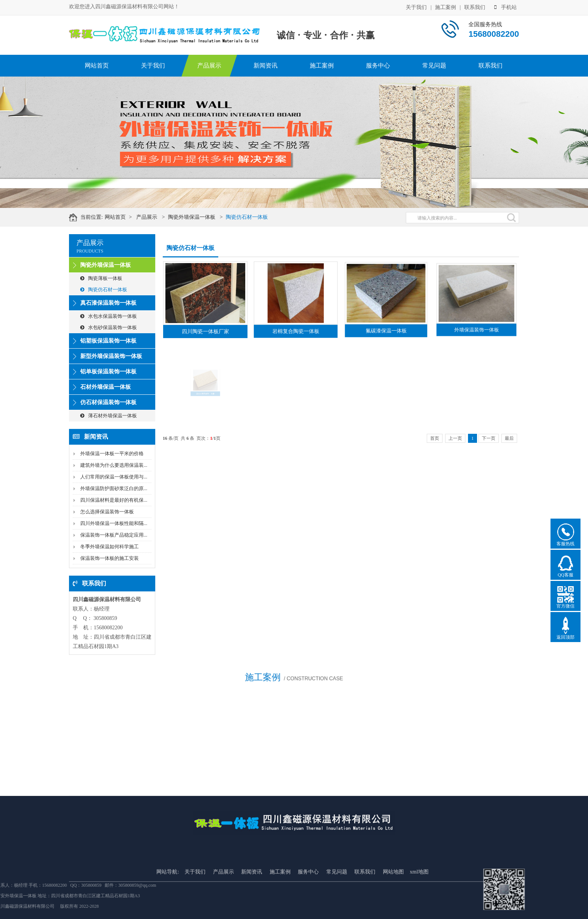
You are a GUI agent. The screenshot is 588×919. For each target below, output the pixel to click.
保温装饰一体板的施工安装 (109, 558)
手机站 (505, 7)
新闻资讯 (265, 65)
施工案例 (445, 7)
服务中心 (378, 65)
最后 (509, 438)
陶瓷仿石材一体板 (259, 217)
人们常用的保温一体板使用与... (114, 477)
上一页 (455, 438)
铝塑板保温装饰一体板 (108, 341)
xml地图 (419, 915)
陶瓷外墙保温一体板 (203, 217)
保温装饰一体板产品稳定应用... (114, 535)
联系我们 (475, 7)
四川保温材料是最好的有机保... (114, 500)
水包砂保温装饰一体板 (109, 327)
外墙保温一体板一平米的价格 (112, 453)
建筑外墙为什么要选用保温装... (114, 465)
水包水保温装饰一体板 (109, 316)
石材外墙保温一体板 (106, 387)
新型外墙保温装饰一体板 (111, 356)
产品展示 (209, 65)
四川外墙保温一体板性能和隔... (114, 523)
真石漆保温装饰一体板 (108, 303)
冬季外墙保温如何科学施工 (109, 547)
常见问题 (434, 65)
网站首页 (97, 65)
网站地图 (393, 915)
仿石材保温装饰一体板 (108, 402)
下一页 (489, 438)
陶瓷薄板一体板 (101, 278)
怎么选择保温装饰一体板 (107, 512)
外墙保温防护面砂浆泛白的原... (114, 488)
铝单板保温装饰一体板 (108, 372)
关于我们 (416, 7)
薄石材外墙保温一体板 (109, 416)
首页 (435, 438)
